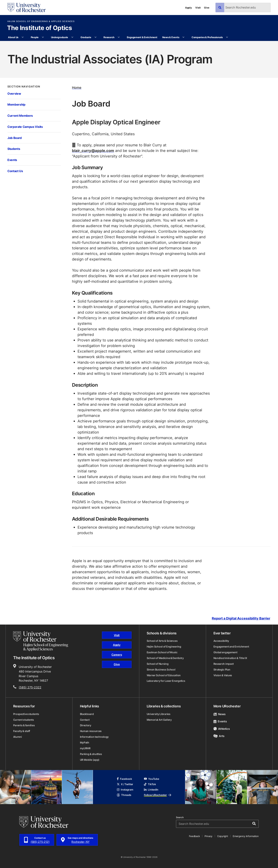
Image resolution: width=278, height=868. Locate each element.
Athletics (222, 729)
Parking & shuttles (91, 754)
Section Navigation (24, 87)
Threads (124, 795)
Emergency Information (246, 836)
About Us (13, 37)
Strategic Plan (222, 669)
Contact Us (15, 171)
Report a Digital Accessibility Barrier (241, 618)
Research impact (224, 664)
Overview (14, 93)
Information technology (94, 737)
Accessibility (221, 641)
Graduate (86, 37)
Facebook (124, 779)
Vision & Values (223, 675)
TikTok (150, 784)
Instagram (125, 790)
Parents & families (24, 725)
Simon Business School (161, 669)
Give (207, 8)
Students (14, 149)
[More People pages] (43, 37)
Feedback (194, 836)
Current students (24, 720)
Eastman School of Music (162, 652)
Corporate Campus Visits (25, 127)
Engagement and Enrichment (231, 647)
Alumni (18, 737)
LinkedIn (151, 790)
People (35, 37)
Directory (86, 725)
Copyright (223, 836)
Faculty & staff (22, 731)
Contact (85, 720)
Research (109, 37)
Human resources (91, 731)
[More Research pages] (119, 37)
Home (77, 88)
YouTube (151, 779)
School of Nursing (158, 664)
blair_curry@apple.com (93, 150)
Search (180, 817)
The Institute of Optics (40, 28)
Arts (219, 736)
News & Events (171, 37)
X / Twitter (125, 784)
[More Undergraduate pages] (72, 37)
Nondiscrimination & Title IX (230, 658)
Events (12, 160)
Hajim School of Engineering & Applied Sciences (41, 21)
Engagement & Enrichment (142, 37)
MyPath (85, 742)
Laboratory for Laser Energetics (166, 681)
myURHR (85, 748)
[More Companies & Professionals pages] (227, 37)
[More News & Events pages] (184, 37)
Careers (117, 655)
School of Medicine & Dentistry (165, 658)
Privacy (208, 836)
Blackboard (87, 714)
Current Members (20, 116)
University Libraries (159, 714)
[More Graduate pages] (95, 37)
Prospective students (26, 714)
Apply (189, 8)
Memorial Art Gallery (159, 720)
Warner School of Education (164, 675)
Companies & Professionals (207, 37)
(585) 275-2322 (30, 687)
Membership (16, 104)
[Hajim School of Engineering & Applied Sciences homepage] (41, 641)
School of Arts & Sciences (162, 641)
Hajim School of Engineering (164, 647)
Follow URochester (157, 795)
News (219, 714)
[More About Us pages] (23, 37)
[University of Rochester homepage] (27, 7)
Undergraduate (60, 37)
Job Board (15, 138)
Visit (198, 8)
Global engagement (225, 652)
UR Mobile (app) (90, 760)
